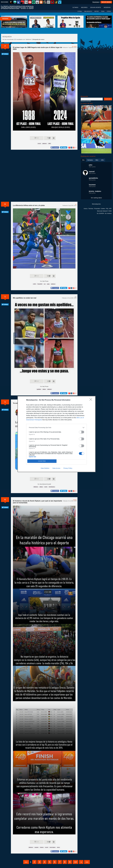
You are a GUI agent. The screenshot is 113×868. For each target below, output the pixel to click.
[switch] (82, 432)
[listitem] (56, 428)
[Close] (91, 400)
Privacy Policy (68, 468)
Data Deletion (45, 468)
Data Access (56, 468)
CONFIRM (42, 461)
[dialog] (56, 434)
